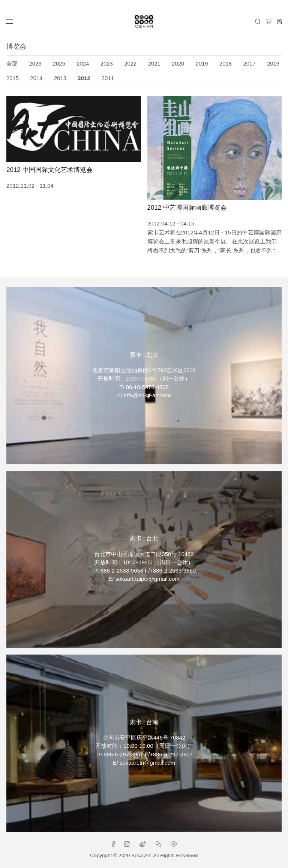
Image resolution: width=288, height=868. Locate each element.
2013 (60, 78)
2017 (249, 64)
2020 (178, 64)
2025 (59, 64)
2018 (226, 64)
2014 (36, 78)
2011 (108, 78)
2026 (35, 64)
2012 (84, 78)
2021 (154, 64)
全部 (12, 64)
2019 (202, 64)
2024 (83, 64)
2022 (130, 64)
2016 (273, 64)
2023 (107, 64)
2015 (13, 78)
